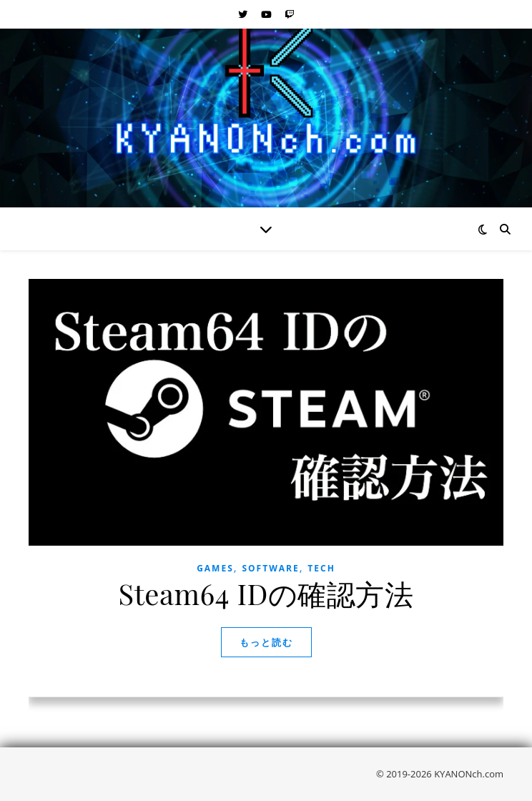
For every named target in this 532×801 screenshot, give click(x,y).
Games (215, 568)
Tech (321, 568)
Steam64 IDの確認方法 (266, 593)
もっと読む (266, 642)
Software (270, 568)
